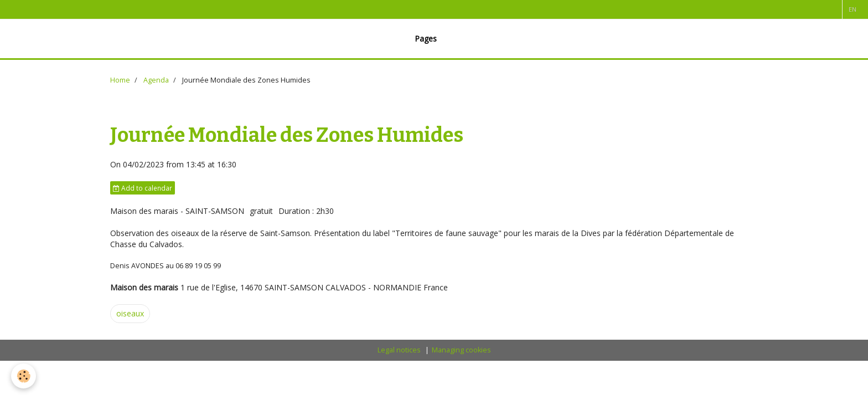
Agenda (156, 80)
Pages (426, 39)
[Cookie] (24, 376)
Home (120, 80)
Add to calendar (143, 188)
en (852, 9)
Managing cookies (461, 350)
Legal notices (399, 350)
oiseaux (130, 313)
